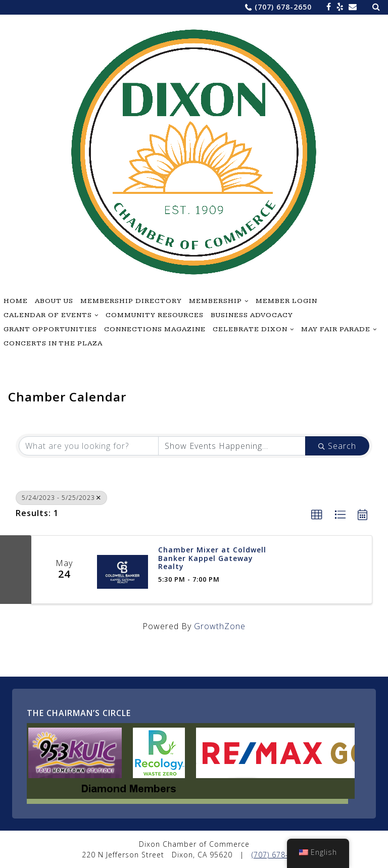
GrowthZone (220, 626)
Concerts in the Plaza (53, 343)
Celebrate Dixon (250, 329)
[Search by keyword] (89, 446)
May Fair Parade (336, 329)
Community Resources (155, 315)
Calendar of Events (48, 315)
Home (16, 301)
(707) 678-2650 (283, 7)
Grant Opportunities (50, 329)
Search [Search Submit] (337, 446)
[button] (317, 515)
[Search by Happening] (232, 446)
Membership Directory (131, 301)
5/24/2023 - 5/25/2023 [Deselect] (61, 498)
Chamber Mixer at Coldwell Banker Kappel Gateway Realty (212, 558)
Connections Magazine (155, 329)
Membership (215, 301)
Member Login (286, 301)
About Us (54, 301)
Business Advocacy (252, 315)
